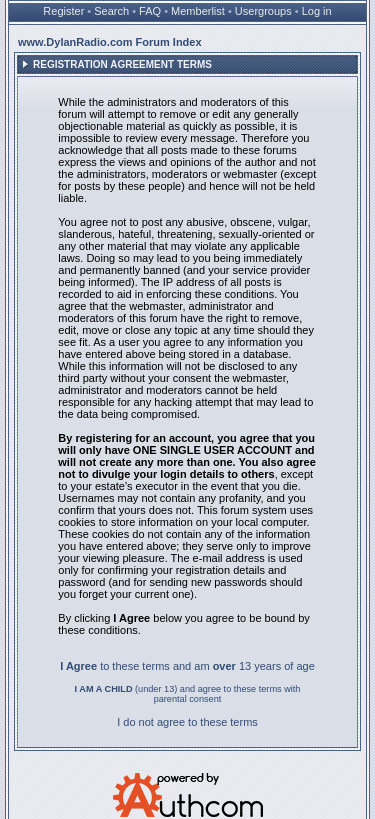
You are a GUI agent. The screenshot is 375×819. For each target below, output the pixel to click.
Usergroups (263, 11)
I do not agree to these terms (187, 722)
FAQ (150, 11)
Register (63, 11)
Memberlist (198, 11)
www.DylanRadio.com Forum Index (110, 42)
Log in (317, 11)
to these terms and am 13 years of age (187, 666)
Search (111, 11)
